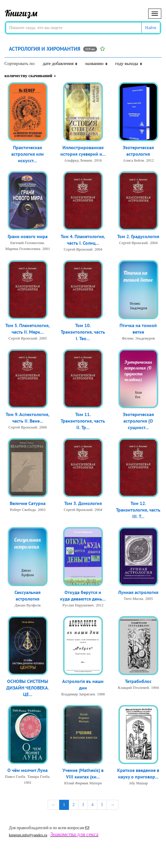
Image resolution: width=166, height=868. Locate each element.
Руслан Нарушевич (78, 606)
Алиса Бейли (133, 161)
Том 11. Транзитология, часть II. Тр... (83, 421)
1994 (155, 688)
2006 (43, 428)
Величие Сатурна (28, 504)
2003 (42, 510)
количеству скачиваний (30, 76)
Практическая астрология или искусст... (28, 155)
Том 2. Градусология (138, 237)
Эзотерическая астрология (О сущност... (138, 421)
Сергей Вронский (78, 250)
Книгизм (21, 13)
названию (96, 63)
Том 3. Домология (83, 504)
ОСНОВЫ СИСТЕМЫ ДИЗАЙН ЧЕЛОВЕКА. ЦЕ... (28, 688)
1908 (101, 695)
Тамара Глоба (38, 777)
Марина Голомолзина (23, 249)
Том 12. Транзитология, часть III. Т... (138, 510)
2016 (98, 161)
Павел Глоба (15, 777)
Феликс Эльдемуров (138, 339)
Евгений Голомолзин (27, 243)
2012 (150, 161)
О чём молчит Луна (28, 770)
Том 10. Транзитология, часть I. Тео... (83, 332)
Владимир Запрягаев (78, 695)
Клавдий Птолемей (133, 688)
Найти (151, 28)
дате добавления (60, 63)
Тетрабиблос (138, 681)
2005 (43, 339)
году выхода (129, 63)
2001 (46, 249)
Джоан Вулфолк (28, 606)
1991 (28, 783)
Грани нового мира (28, 237)
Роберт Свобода (23, 510)
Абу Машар (138, 784)
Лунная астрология (138, 593)
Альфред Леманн (78, 161)
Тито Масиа (133, 599)
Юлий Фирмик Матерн (83, 784)
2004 (98, 250)
